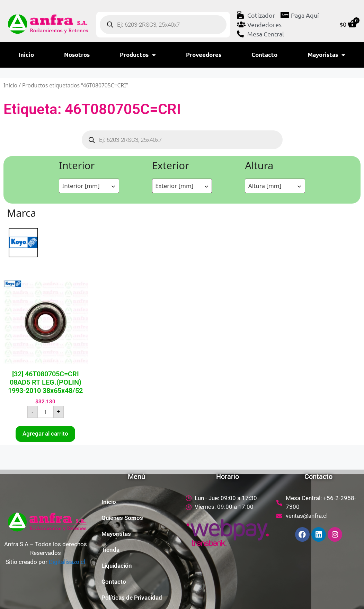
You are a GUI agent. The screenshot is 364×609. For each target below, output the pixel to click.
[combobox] (89, 186)
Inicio (26, 55)
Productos (138, 55)
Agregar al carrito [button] (45, 434)
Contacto (264, 55)
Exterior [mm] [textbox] (174, 186)
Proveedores (204, 55)
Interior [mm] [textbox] (81, 186)
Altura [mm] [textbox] (265, 186)
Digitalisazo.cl (67, 562)
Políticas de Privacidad (132, 598)
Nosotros (77, 55)
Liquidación (117, 566)
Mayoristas (326, 55)
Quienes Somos (122, 518)
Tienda (110, 550)
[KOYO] (23, 242)
